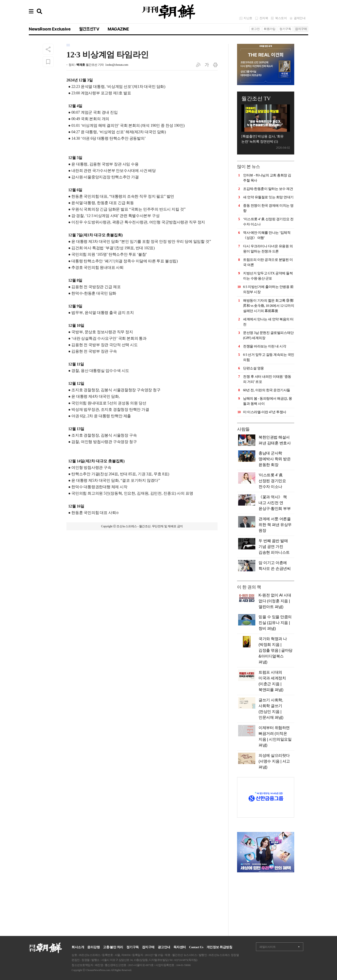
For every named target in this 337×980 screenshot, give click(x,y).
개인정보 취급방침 (219, 947)
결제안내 (300, 18)
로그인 (255, 29)
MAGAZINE (118, 29)
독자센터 (180, 947)
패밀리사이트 (267, 947)
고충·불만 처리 (113, 947)
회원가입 (270, 29)
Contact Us (196, 947)
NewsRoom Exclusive (50, 29)
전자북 (264, 18)
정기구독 (285, 29)
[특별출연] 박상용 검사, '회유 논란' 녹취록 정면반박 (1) (263, 139)
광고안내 (164, 947)
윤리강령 (93, 947)
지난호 (248, 18)
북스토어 (281, 18)
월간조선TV (89, 29)
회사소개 (78, 947)
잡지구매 (301, 29)
